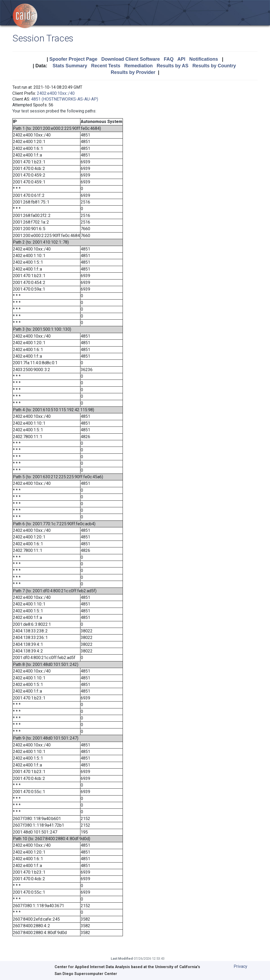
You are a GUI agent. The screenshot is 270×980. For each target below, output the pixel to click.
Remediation (138, 66)
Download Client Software (131, 59)
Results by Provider (133, 72)
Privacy (240, 966)
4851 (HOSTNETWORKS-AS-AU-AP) (65, 99)
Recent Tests (106, 66)
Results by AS (172, 66)
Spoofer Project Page (73, 59)
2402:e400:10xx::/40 (56, 93)
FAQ (169, 59)
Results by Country (214, 66)
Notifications (204, 59)
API (181, 59)
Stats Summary (70, 66)
